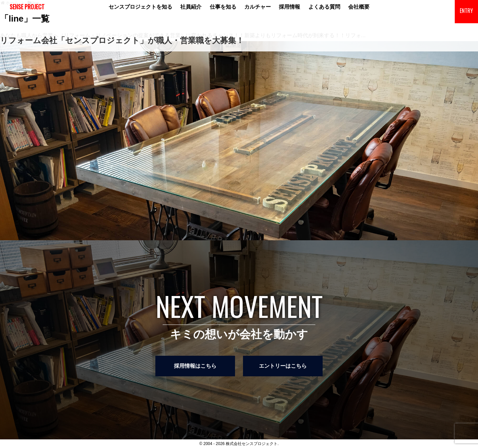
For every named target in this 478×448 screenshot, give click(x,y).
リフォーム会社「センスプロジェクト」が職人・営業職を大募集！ (122, 40)
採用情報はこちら (195, 366)
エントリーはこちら (283, 366)
